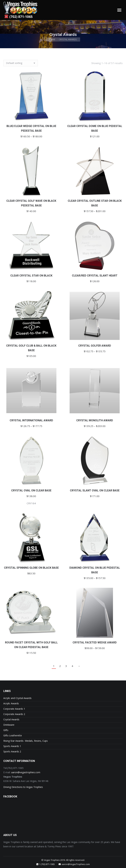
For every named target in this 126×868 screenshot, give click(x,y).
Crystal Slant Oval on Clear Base (95, 490)
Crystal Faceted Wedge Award (95, 642)
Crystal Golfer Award (95, 346)
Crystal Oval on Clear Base (31, 490)
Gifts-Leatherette (13, 735)
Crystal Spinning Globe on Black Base (31, 568)
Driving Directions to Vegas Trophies (23, 787)
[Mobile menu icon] (119, 10)
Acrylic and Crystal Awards (17, 698)
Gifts (6, 730)
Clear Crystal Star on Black (31, 276)
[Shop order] (21, 63)
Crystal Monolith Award (95, 420)
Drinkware (9, 725)
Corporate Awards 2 (14, 714)
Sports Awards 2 (12, 751)
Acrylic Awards (11, 703)
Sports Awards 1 (12, 746)
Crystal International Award (31, 420)
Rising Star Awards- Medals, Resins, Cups (26, 741)
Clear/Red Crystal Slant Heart (95, 276)
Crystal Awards (11, 719)
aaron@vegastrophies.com (26, 772)
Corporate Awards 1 (14, 709)
